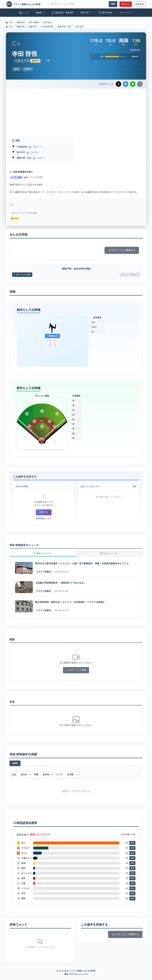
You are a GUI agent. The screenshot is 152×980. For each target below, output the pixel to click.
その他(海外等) (47, 27)
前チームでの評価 (24, 275)
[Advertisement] (76, 111)
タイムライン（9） (109, 556)
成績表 (15, 768)
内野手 (36, 22)
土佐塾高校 (22, 147)
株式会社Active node (78, 978)
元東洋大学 (22, 61)
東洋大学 (21, 152)
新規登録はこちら (44, 520)
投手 (31, 22)
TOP (9, 23)
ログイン (126, 4)
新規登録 (140, 4)
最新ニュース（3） (43, 556)
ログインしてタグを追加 (24, 213)
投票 (132, 847)
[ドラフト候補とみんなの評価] (26, 4)
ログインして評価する (122, 250)
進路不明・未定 (64, 27)
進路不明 (21, 22)
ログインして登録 (76, 674)
